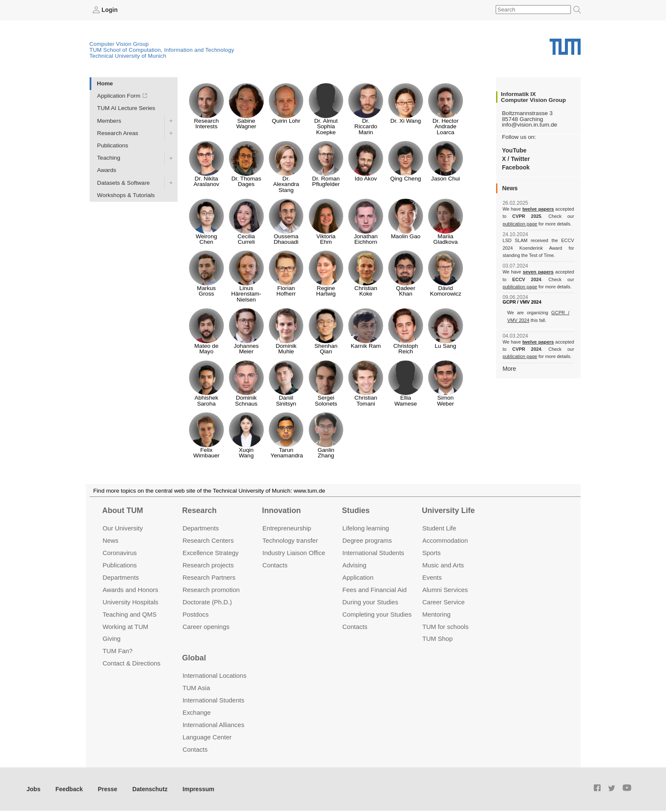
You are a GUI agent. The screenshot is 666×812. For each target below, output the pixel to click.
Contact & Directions (131, 663)
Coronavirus (120, 552)
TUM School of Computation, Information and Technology (162, 49)
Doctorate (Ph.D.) (207, 602)
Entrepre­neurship (287, 528)
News (110, 540)
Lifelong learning (366, 528)
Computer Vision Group (119, 44)
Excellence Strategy (211, 552)
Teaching (109, 158)
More (509, 368)
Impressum (194, 788)
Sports (431, 552)
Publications (113, 145)
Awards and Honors (130, 589)
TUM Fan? (117, 651)
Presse (106, 788)
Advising (354, 565)
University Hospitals (130, 602)
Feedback (68, 788)
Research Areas (118, 133)
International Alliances (213, 724)
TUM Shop (437, 639)
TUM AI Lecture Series (126, 108)
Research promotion (211, 589)
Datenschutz (147, 788)
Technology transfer (290, 540)
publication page (519, 223)
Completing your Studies (377, 614)
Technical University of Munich (128, 55)
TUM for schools (445, 626)
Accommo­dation (445, 540)
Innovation (281, 510)
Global (194, 657)
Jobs (34, 788)
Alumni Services (445, 589)
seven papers (538, 272)
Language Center (207, 737)
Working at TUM (125, 626)
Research (199, 510)
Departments (121, 577)
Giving (111, 639)
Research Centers (208, 540)
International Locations (214, 675)
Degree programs (367, 540)
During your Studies (370, 602)
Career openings (206, 626)
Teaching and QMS (129, 614)
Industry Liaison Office (294, 552)
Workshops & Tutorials (126, 195)
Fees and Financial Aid (374, 589)
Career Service (443, 602)
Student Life (439, 528)
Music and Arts (443, 565)
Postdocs (196, 614)
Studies (356, 510)
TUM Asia (196, 688)
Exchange (197, 712)
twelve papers (538, 209)
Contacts (275, 565)
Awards (107, 170)
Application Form (119, 96)
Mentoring (436, 614)
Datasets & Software (124, 182)
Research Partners (209, 577)
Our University (123, 528)
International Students (373, 552)
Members (109, 120)
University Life (448, 510)
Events (432, 577)
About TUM (122, 510)
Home (105, 83)
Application (358, 577)
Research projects (208, 565)
